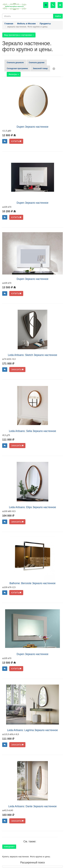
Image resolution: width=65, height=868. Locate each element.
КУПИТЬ (16, 141)
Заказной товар (40, 68)
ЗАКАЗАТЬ (17, 370)
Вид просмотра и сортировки (19, 35)
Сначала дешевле (15, 62)
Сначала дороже (37, 62)
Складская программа (17, 68)
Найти (58, 16)
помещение (9, 847)
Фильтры (14, 74)
